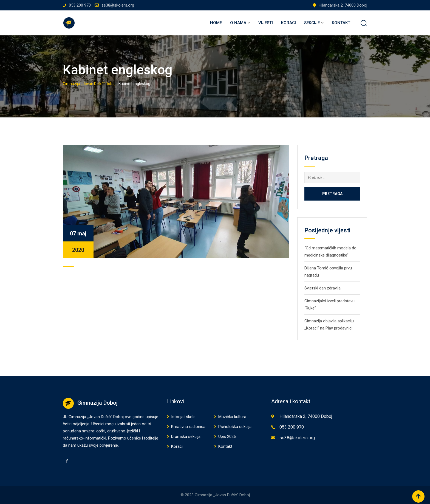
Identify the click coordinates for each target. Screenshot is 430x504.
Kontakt (341, 23)
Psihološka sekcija (235, 427)
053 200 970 (80, 5)
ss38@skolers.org (118, 5)
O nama (238, 23)
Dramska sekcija (186, 437)
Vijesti (266, 23)
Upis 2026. (227, 437)
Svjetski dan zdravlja (322, 288)
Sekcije (312, 23)
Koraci (288, 23)
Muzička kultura (232, 417)
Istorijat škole (183, 417)
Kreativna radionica (188, 427)
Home (216, 23)
